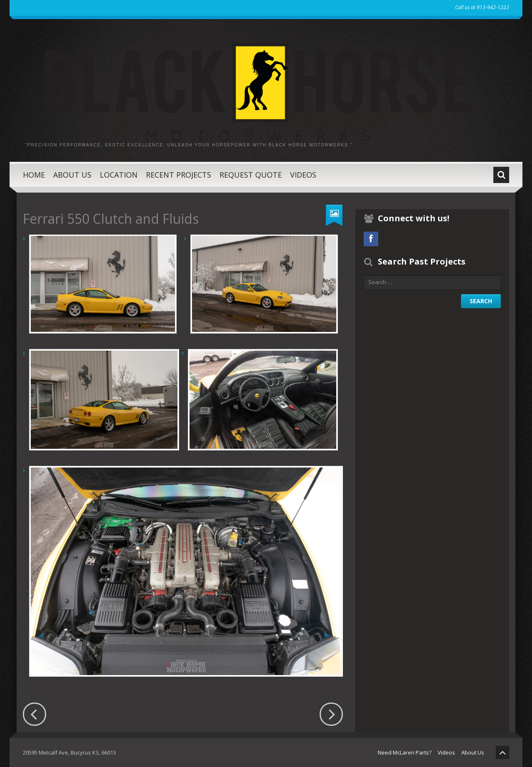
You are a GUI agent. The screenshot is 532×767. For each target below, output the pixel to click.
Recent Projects (179, 175)
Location (119, 175)
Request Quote (251, 175)
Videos (303, 175)
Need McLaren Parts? (405, 752)
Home (34, 175)
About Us (72, 175)
